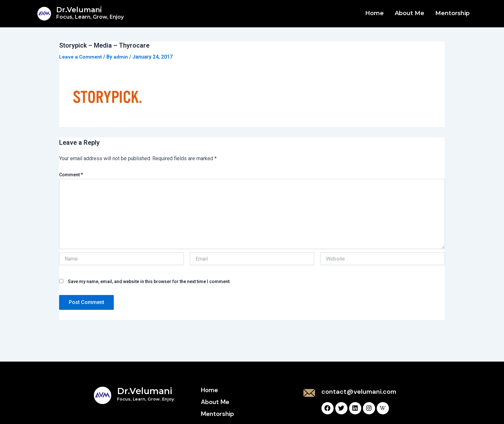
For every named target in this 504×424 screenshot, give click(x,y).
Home (374, 13)
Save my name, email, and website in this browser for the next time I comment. (149, 281)
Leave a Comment (81, 57)
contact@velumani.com (359, 392)
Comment (71, 175)
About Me (410, 13)
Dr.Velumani (90, 13)
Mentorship (452, 13)
